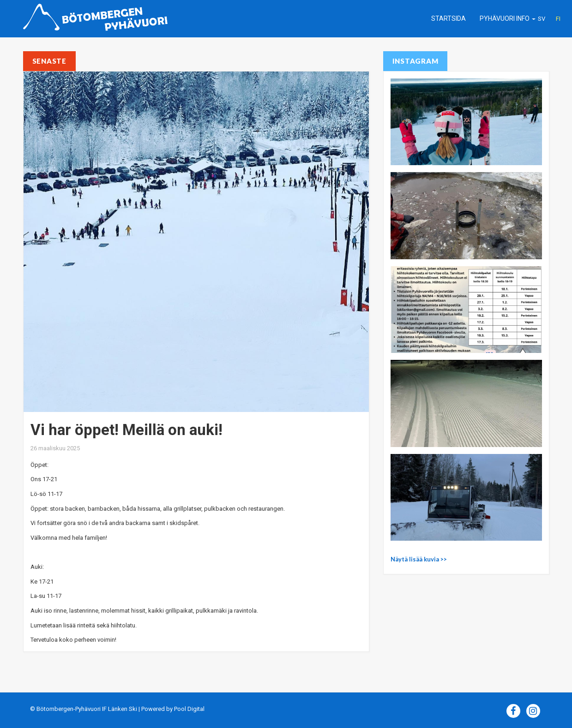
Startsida (449, 18)
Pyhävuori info (508, 18)
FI (558, 19)
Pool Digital (189, 709)
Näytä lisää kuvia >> (419, 559)
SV (542, 19)
